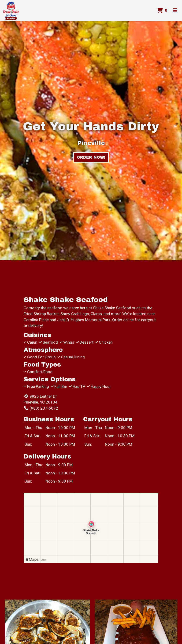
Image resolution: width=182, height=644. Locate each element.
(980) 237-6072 (41, 408)
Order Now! (91, 157)
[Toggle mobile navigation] (175, 11)
